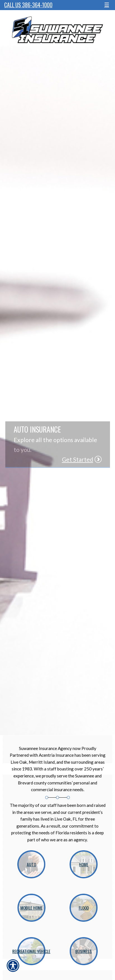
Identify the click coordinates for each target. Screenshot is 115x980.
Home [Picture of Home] (84, 864)
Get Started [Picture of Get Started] (78, 459)
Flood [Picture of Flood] (84, 908)
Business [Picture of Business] (84, 951)
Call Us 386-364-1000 (28, 5)
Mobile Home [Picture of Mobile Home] (31, 908)
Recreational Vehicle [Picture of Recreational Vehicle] (31, 951)
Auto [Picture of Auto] (31, 864)
